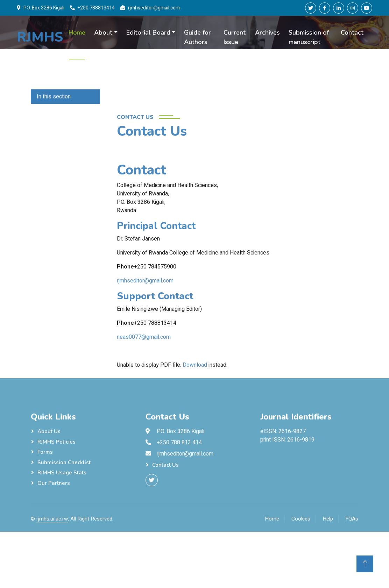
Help (328, 519)
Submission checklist (64, 462)
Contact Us (165, 465)
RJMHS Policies (56, 442)
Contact (352, 33)
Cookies (301, 519)
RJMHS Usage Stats (62, 473)
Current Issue (235, 37)
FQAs (352, 519)
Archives (267, 33)
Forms (45, 452)
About (103, 33)
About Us (49, 431)
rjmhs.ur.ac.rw (52, 519)
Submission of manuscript (309, 37)
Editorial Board (148, 33)
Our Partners (54, 483)
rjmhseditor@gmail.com (145, 322)
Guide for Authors (197, 37)
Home (77, 33)
